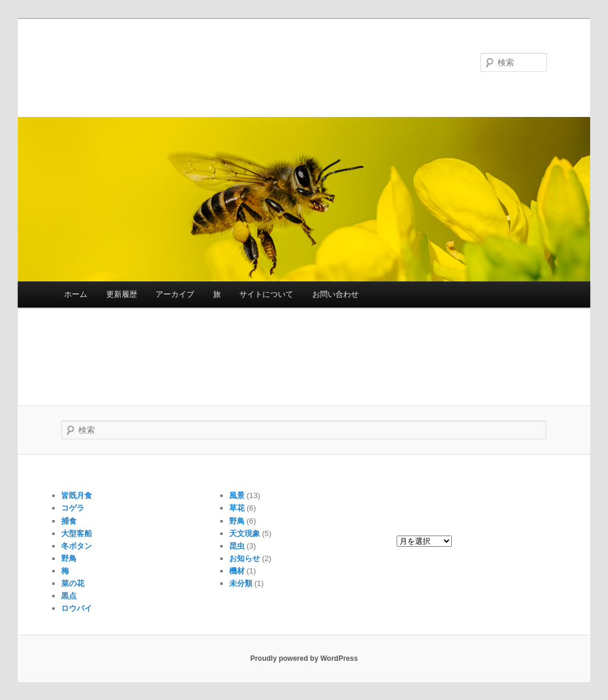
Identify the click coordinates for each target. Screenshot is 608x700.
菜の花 (73, 583)
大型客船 (77, 533)
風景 (237, 495)
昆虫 (237, 546)
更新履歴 (122, 294)
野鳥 (69, 558)
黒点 (69, 596)
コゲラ (73, 508)
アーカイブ (175, 294)
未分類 (241, 583)
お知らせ (245, 558)
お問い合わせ (335, 294)
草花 (237, 508)
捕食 (69, 521)
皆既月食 (77, 495)
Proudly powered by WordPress (304, 658)
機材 (237, 571)
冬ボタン (77, 546)
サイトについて (266, 294)
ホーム (76, 294)
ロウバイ (77, 608)
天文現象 (245, 533)
